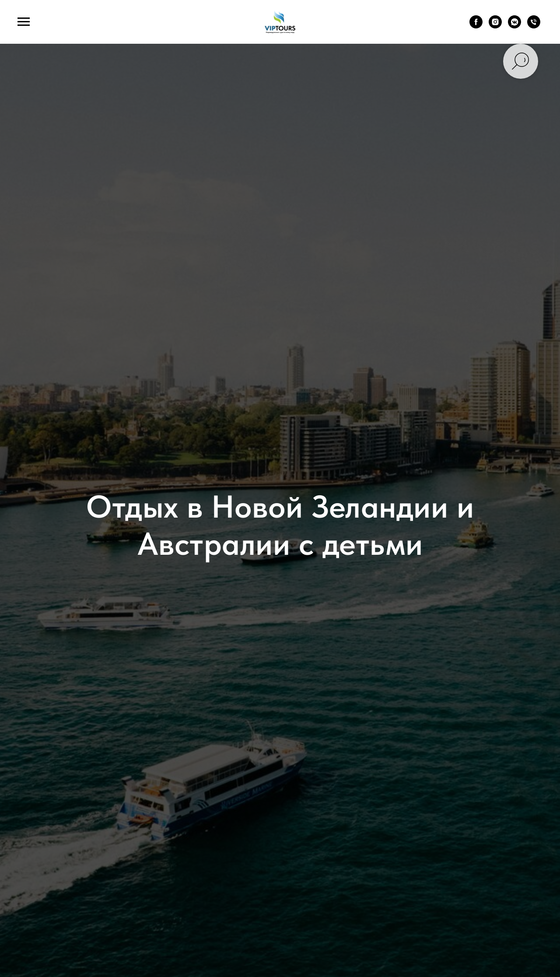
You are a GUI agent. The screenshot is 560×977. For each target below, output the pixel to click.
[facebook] (476, 26)
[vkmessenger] (514, 26)
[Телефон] (534, 26)
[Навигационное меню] (24, 22)
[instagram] (495, 26)
